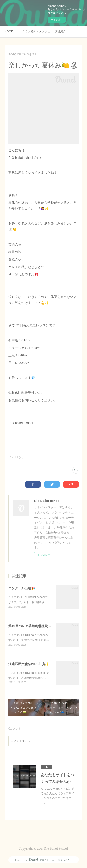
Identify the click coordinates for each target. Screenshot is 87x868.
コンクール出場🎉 (22, 588)
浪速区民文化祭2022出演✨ (29, 664)
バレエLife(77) (16, 457)
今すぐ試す (57, 20)
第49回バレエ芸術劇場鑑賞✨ (30, 626)
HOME (9, 31)
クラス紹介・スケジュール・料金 (36, 31)
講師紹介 (60, 31)
